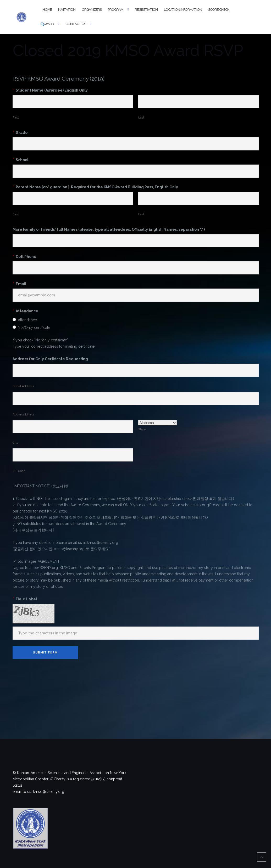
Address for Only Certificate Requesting (50, 359)
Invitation (67, 10)
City (15, 443)
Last (141, 117)
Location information (183, 10)
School (21, 160)
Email (20, 284)
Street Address (23, 386)
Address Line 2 (23, 414)
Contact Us (76, 24)
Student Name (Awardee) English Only (50, 90)
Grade (20, 133)
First (16, 117)
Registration (146, 10)
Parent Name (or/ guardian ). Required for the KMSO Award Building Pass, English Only (95, 187)
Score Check (219, 10)
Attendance (25, 311)
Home (47, 10)
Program (116, 10)
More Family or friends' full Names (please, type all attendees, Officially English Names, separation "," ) (109, 229)
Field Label (25, 599)
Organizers (92, 10)
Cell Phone (24, 257)
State (142, 429)
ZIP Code (19, 471)
